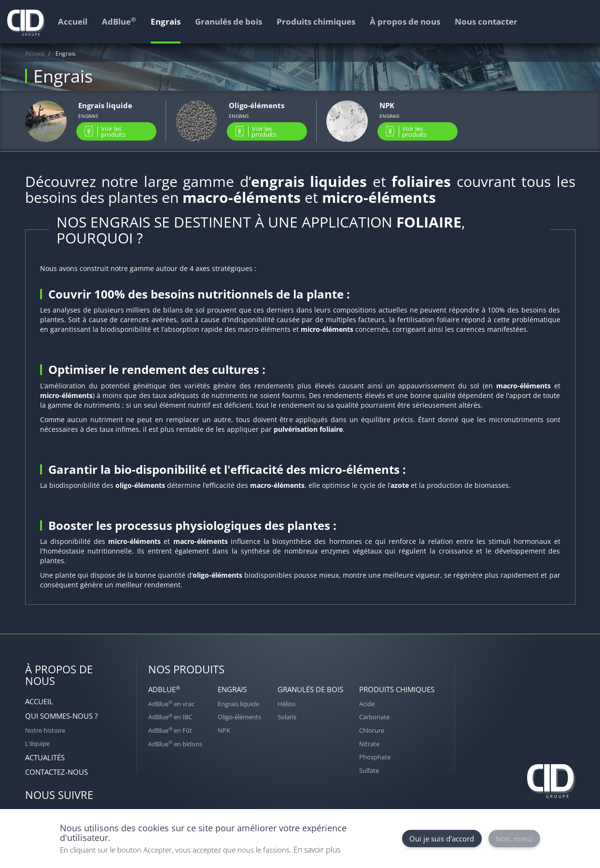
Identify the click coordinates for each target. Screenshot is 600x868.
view (91, 121)
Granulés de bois (310, 689)
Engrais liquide (238, 704)
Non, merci (514, 839)
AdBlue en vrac (171, 704)
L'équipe (37, 743)
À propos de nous (405, 21)
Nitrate (369, 744)
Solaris (287, 717)
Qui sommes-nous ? (61, 716)
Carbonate (374, 717)
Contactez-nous (56, 772)
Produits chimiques (397, 689)
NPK (224, 730)
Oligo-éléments (239, 717)
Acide (367, 704)
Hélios (286, 704)
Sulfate (369, 770)
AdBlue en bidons (175, 744)
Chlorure (372, 730)
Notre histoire (45, 730)
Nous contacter (486, 21)
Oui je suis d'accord (442, 839)
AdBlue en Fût (170, 730)
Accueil (35, 53)
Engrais (232, 689)
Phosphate (375, 757)
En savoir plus (317, 850)
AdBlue (164, 689)
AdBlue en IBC (170, 717)
